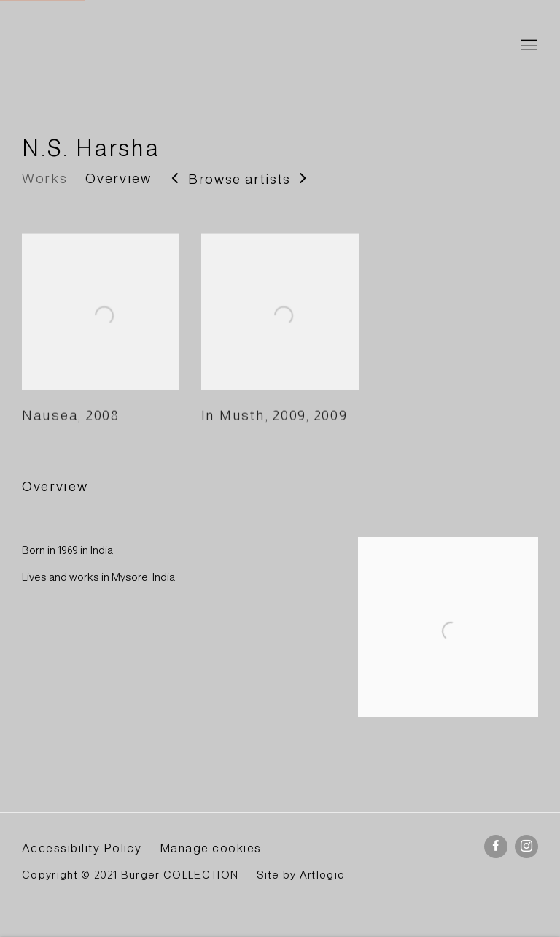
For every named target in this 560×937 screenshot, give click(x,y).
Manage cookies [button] (211, 848)
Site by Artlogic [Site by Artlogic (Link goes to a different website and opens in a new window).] (300, 875)
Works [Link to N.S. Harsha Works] (44, 178)
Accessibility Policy (82, 848)
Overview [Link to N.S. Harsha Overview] (118, 178)
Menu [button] (527, 46)
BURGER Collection (153, 46)
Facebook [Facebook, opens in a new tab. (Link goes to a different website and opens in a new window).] (496, 847)
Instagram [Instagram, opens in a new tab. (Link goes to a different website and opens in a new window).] (526, 847)
